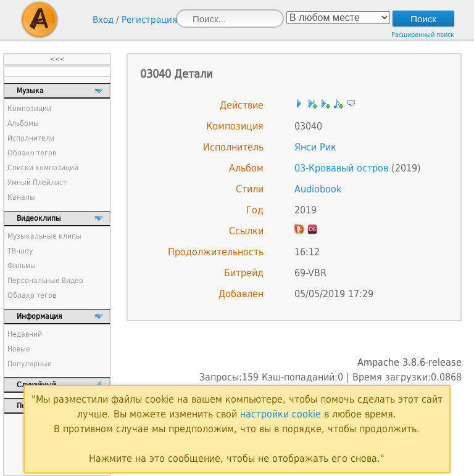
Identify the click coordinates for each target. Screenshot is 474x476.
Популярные (30, 364)
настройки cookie (281, 414)
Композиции (29, 109)
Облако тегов (32, 153)
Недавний (25, 334)
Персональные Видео (45, 281)
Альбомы (23, 123)
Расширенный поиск (423, 35)
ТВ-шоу (20, 251)
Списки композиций (43, 168)
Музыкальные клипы (44, 236)
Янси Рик (315, 147)
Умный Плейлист (37, 183)
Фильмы (22, 266)
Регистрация (149, 20)
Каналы (21, 197)
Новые (19, 349)
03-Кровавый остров (341, 168)
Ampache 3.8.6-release (410, 362)
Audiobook (318, 189)
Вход (103, 20)
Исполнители (31, 138)
